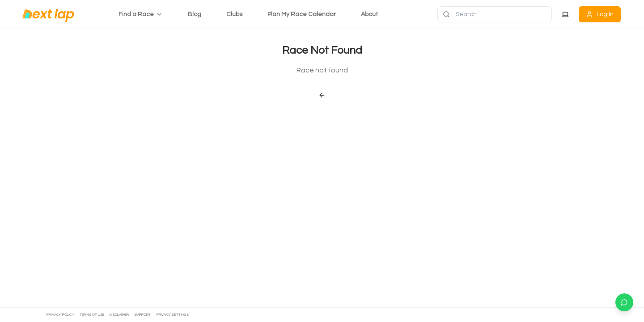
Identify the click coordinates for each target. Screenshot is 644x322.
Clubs (234, 14)
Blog (195, 14)
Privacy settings (173, 315)
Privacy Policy (60, 315)
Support (142, 315)
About (369, 14)
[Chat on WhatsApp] (624, 302)
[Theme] (565, 14)
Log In (600, 14)
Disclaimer (119, 315)
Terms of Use (92, 315)
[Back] (322, 95)
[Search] (495, 14)
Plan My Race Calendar (302, 14)
